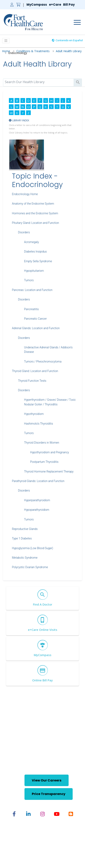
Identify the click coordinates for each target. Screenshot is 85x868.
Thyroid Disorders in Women (42, 443)
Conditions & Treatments (33, 51)
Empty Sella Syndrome (38, 261)
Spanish (60, 840)
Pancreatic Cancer (35, 319)
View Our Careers (47, 780)
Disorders (24, 232)
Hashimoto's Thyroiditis (39, 424)
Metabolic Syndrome (25, 558)
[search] (38, 82)
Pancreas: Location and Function (32, 290)
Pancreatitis (31, 309)
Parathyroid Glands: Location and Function (38, 481)
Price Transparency (49, 794)
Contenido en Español (69, 40)
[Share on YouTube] (57, 814)
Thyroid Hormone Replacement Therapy (49, 472)
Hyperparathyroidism (37, 500)
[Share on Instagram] (42, 814)
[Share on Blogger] (71, 814)
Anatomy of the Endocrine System (33, 204)
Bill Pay (69, 5)
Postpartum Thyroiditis (44, 462)
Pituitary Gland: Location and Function (36, 223)
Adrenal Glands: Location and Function (36, 328)
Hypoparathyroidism (37, 510)
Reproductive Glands (25, 529)
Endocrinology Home (25, 194)
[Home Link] (23, 22)
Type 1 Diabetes (22, 538)
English (45, 840)
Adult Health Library (69, 51)
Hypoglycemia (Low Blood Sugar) (32, 548)
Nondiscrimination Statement (43, 847)
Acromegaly (31, 242)
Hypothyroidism (34, 414)
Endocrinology (18, 53)
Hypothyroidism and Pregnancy (50, 452)
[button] (15, 787)
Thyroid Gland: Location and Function (35, 371)
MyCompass (37, 5)
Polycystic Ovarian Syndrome (30, 567)
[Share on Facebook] (14, 814)
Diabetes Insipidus (35, 252)
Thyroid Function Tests (32, 381)
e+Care (55, 5)
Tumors (29, 280)
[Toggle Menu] (6, 41)
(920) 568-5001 (57, 762)
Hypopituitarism (34, 271)
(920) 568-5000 (22, 762)
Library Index (21, 120)
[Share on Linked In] (28, 814)
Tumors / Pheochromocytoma (43, 362)
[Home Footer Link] (42, 737)
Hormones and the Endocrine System (35, 213)
